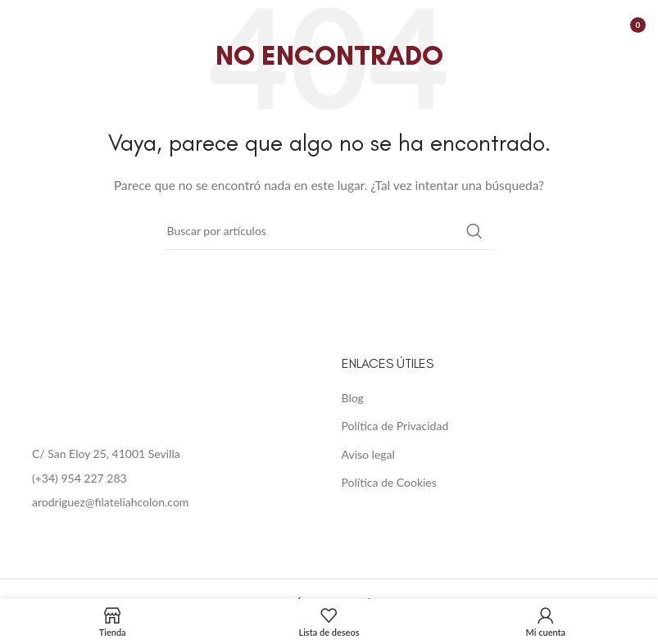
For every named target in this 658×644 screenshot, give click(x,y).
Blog (353, 398)
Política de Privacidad (395, 426)
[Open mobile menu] (20, 25)
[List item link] (165, 478)
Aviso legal (368, 454)
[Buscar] (329, 231)
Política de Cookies (389, 482)
